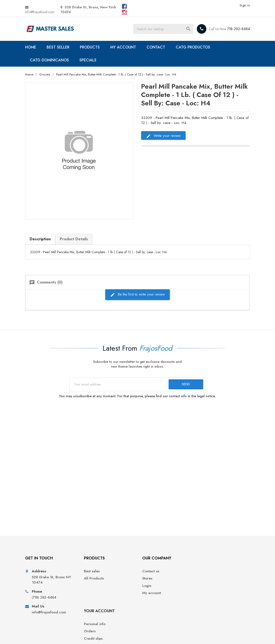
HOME (31, 47)
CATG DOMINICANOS (49, 60)
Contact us (150, 572)
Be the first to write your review (137, 294)
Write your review (163, 136)
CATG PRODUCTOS (193, 47)
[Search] (163, 29)
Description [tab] (40, 239)
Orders (205, 579)
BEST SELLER (58, 47)
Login (146, 586)
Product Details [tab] (74, 239)
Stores (146, 579)
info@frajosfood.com (40, 12)
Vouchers (207, 600)
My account (150, 593)
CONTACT (156, 47)
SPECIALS (88, 60)
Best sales (91, 572)
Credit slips (209, 586)
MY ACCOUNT (123, 47)
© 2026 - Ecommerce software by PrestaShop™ (62, 634)
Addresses (208, 593)
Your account (215, 558)
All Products (93, 579)
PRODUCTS (90, 47)
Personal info (210, 572)
